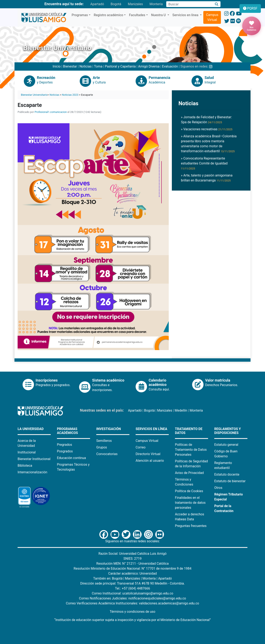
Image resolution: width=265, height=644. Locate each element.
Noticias (86, 66)
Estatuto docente (227, 474)
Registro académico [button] (109, 15)
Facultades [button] (137, 15)
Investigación (109, 429)
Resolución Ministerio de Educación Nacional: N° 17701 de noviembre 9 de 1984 (133, 568)
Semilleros (104, 441)
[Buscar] (217, 4)
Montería (156, 4)
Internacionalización (32, 472)
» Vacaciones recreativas (207, 129)
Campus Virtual (212, 17)
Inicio (57, 66)
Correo (141, 447)
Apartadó (97, 4)
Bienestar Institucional (34, 459)
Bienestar (70, 66)
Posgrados (65, 451)
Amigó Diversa (149, 66)
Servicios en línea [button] (186, 15)
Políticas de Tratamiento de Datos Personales (191, 450)
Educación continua (71, 458)
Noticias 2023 (70, 95)
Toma (98, 66)
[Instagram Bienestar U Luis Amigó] (211, 66)
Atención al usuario (150, 461)
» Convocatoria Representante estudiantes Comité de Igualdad (204, 163)
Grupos (102, 447)
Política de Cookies (189, 491)
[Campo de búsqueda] (189, 4)
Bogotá (116, 4)
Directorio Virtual (148, 454)
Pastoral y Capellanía (120, 66)
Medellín (181, 410)
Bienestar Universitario (34, 95)
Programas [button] (80, 15)
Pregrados (64, 445)
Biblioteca (25, 466)
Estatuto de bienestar (230, 481)
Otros (218, 488)
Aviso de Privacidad (189, 473)
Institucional (27, 452)
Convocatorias (107, 454)
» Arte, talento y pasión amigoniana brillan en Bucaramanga (207, 178)
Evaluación (170, 66)
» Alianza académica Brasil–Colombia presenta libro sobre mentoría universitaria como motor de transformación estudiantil (209, 144)
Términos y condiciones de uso (132, 612)
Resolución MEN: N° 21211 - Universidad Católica (132, 564)
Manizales (135, 4)
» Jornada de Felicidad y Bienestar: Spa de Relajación (206, 120)
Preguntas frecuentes (191, 526)
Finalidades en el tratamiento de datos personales (190, 503)
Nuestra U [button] (159, 15)
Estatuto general (226, 445)
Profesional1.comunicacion (51, 112)
